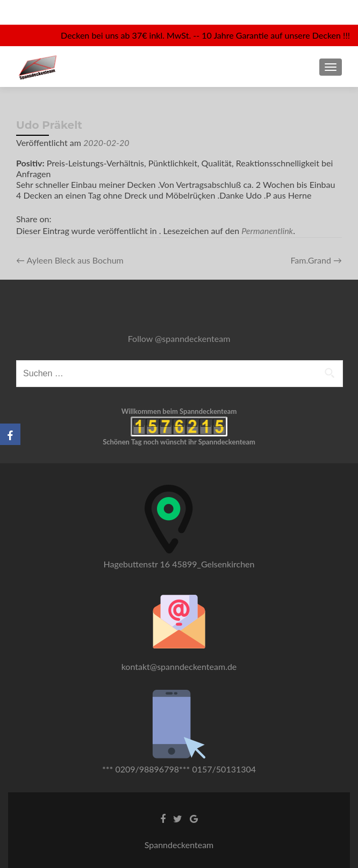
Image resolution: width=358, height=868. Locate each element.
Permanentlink (267, 231)
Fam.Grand (316, 260)
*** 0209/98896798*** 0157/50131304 (179, 769)
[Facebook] (10, 434)
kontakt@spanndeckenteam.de (179, 666)
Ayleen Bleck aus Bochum (70, 260)
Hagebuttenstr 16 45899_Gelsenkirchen (179, 564)
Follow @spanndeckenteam (179, 338)
